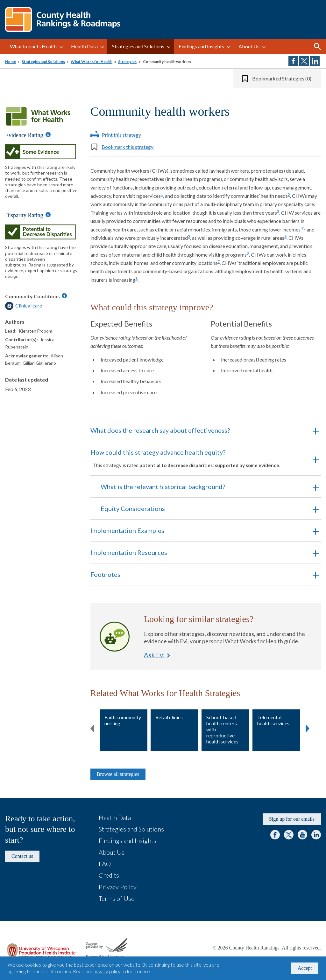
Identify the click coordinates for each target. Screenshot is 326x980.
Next (308, 727)
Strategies (127, 62)
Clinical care (29, 305)
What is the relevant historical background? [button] (163, 487)
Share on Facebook (293, 61)
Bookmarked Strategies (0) (282, 78)
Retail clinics (169, 717)
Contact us (22, 856)
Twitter (289, 835)
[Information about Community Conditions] (64, 296)
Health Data (84, 46)
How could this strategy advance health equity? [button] (197, 458)
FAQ (105, 864)
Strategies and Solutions (138, 46)
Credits (109, 875)
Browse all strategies (118, 774)
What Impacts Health (33, 46)
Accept (305, 968)
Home (11, 62)
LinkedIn (316, 835)
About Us (249, 46)
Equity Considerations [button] (133, 508)
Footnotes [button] (105, 574)
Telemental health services (273, 720)
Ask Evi (115, 637)
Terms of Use (117, 898)
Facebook (275, 835)
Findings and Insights (201, 46)
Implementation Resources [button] (129, 552)
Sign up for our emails (292, 819)
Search (317, 46)
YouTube (302, 835)
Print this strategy (121, 135)
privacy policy (107, 971)
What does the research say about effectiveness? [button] (160, 430)
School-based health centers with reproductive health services (222, 729)
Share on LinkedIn (315, 61)
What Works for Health (92, 62)
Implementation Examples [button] (127, 530)
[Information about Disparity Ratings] (48, 215)
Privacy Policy (118, 887)
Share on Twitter (304, 61)
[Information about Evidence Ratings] (48, 135)
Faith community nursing (123, 720)
